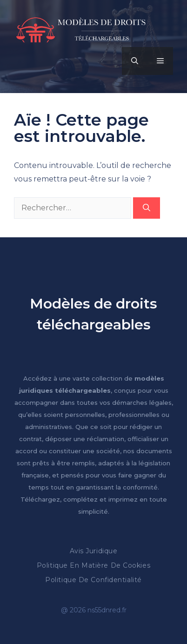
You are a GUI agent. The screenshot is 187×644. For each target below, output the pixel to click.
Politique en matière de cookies (93, 565)
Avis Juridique (94, 551)
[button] (135, 61)
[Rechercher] (147, 208)
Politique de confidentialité (93, 580)
